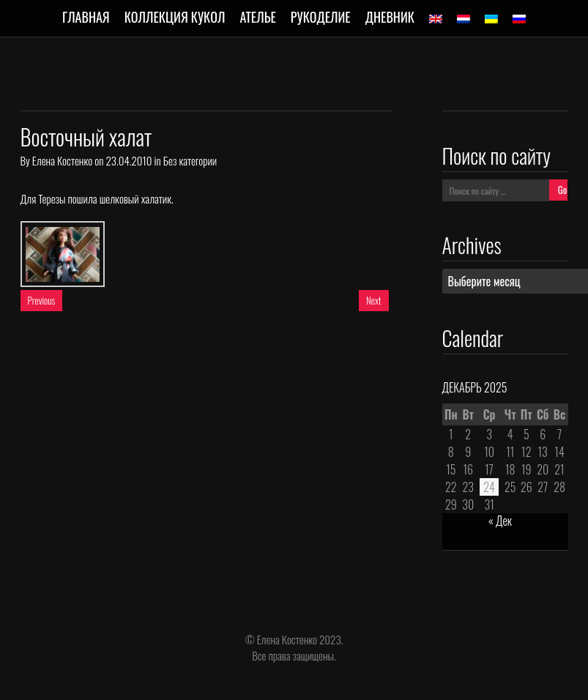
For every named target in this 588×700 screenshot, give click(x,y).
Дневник (390, 17)
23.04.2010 (129, 160)
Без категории (190, 160)
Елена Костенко (62, 160)
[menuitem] (436, 19)
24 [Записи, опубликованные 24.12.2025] (489, 487)
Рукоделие (321, 17)
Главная (86, 17)
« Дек (500, 521)
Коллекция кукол (175, 17)
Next (373, 300)
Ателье (257, 17)
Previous (42, 300)
